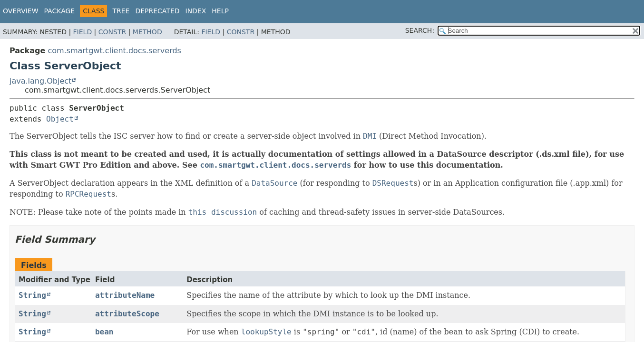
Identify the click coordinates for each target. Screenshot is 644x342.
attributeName (125, 295)
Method (147, 32)
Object (60, 119)
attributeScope (127, 314)
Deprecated (157, 11)
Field (83, 32)
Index (196, 11)
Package (60, 11)
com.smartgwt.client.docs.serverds (114, 51)
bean (104, 332)
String (32, 295)
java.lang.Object (40, 81)
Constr (112, 32)
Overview (21, 11)
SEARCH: (420, 30)
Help (220, 11)
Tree (121, 11)
